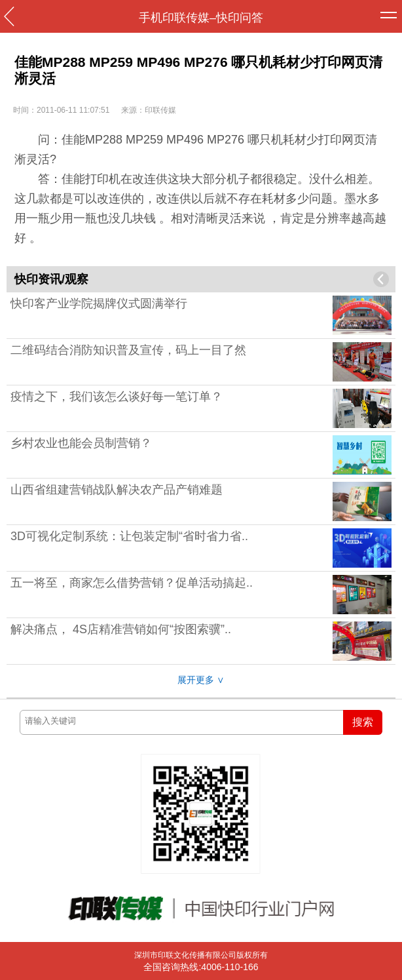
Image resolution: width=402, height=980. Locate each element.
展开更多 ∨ (201, 680)
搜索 (363, 722)
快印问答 (240, 18)
